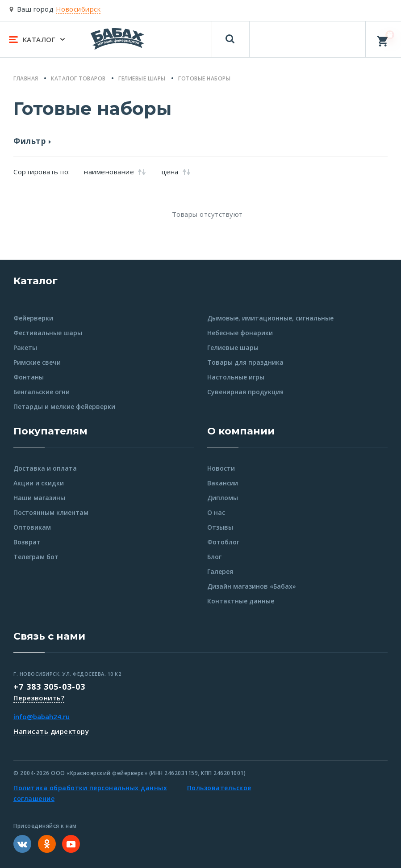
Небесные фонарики (240, 333)
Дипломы (223, 498)
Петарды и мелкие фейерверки (64, 407)
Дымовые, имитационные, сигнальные (270, 318)
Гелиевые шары (233, 348)
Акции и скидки (39, 483)
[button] (200, 143)
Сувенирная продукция (245, 392)
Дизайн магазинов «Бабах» (252, 586)
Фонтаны (29, 377)
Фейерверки (33, 318)
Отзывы (220, 527)
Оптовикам (32, 527)
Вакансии (223, 483)
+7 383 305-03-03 (49, 687)
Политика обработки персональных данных (90, 788)
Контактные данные (241, 601)
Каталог (36, 281)
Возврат (27, 542)
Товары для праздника (245, 362)
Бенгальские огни (42, 392)
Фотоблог (223, 542)
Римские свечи (37, 362)
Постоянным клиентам (51, 512)
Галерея (220, 571)
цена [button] (176, 172)
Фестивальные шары (48, 333)
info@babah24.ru (42, 716)
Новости (221, 468)
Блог (214, 557)
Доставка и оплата (45, 468)
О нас (216, 512)
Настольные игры (236, 377)
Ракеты (25, 348)
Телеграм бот (36, 557)
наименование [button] (115, 172)
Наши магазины (39, 498)
